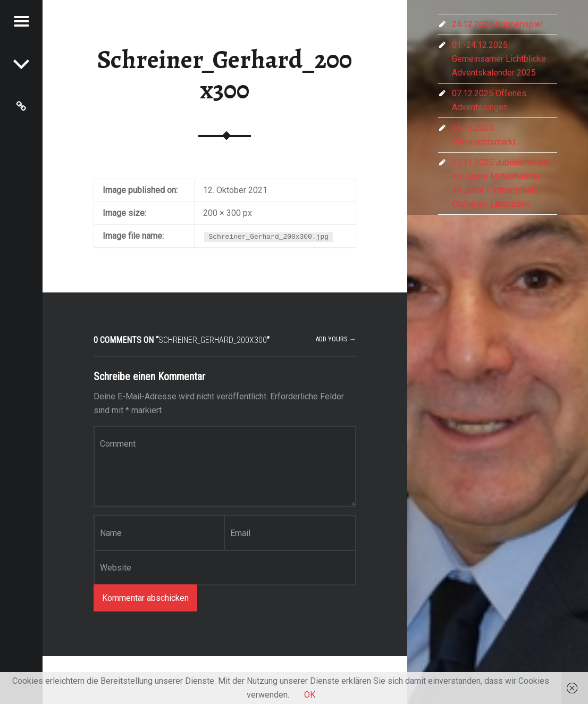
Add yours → (336, 339)
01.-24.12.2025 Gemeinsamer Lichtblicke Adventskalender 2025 (499, 59)
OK (310, 695)
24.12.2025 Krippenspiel (497, 24)
